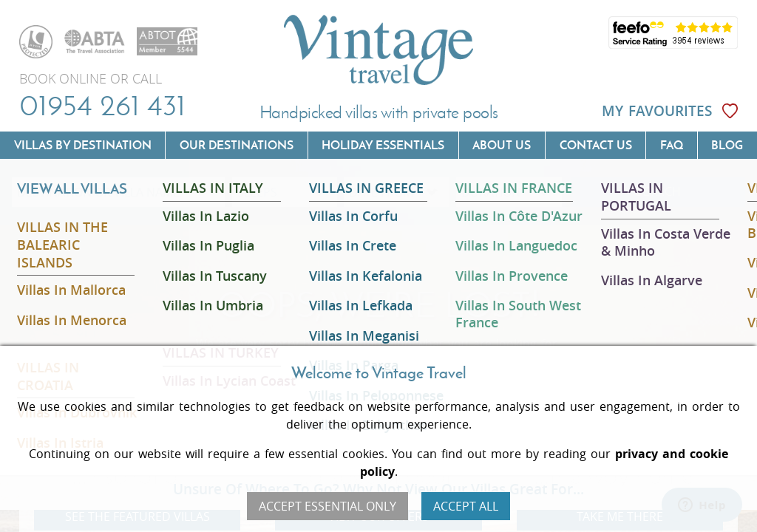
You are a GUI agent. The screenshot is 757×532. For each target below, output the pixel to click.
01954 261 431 (102, 105)
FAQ (672, 145)
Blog (727, 145)
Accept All (466, 506)
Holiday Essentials (383, 145)
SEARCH (658, 192)
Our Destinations (237, 145)
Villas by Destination (83, 145)
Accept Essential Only (327, 506)
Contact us (596, 145)
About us (502, 145)
